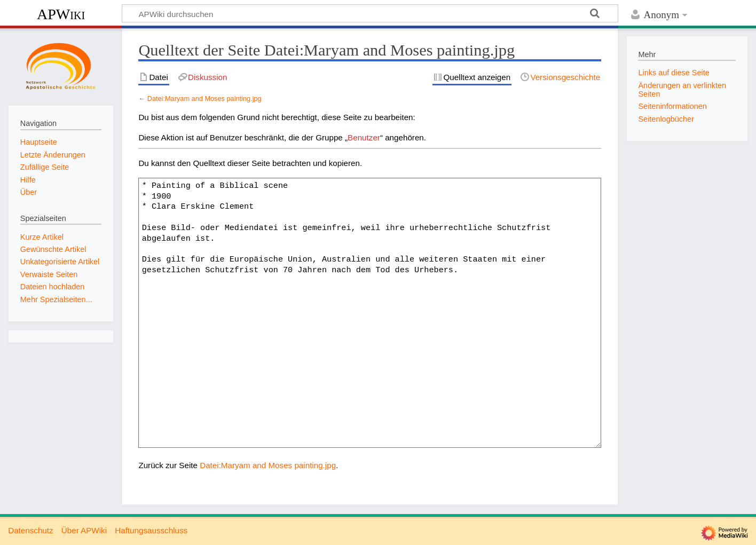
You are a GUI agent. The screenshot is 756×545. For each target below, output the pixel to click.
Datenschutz (30, 530)
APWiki (61, 14)
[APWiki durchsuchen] (370, 13)
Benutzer (364, 137)
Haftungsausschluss (151, 530)
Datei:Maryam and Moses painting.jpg (204, 98)
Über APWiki (84, 530)
